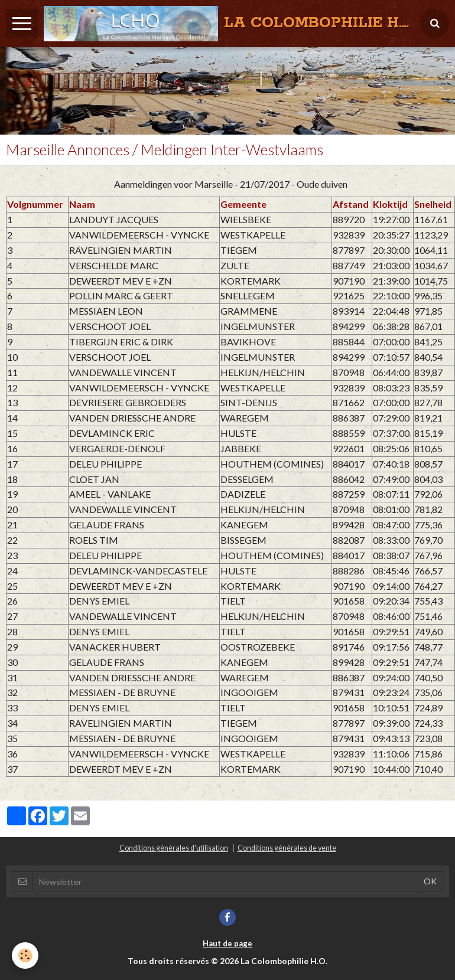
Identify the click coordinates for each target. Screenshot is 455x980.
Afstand (351, 204)
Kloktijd (390, 204)
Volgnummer (35, 204)
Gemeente (243, 204)
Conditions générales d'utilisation (174, 848)
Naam (82, 204)
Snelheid (433, 204)
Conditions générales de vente (287, 848)
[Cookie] (25, 955)
